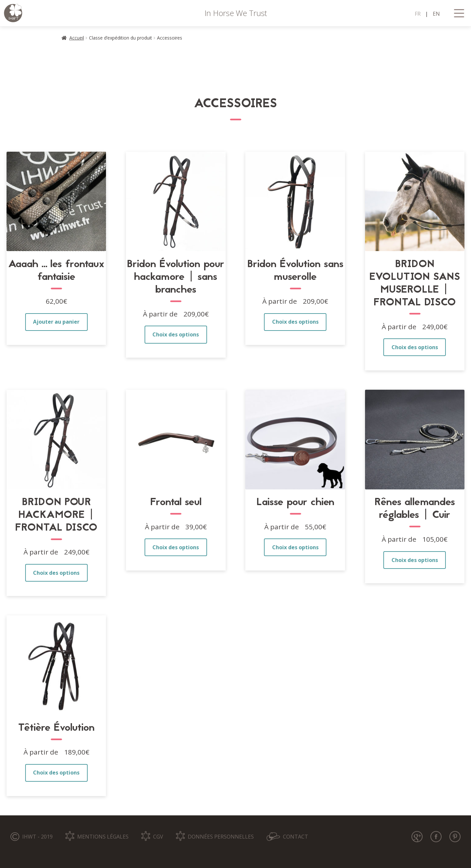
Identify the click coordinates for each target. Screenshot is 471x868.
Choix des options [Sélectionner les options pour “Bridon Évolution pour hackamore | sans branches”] (176, 334)
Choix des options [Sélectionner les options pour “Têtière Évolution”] (56, 773)
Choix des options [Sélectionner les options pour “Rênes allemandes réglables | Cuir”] (415, 560)
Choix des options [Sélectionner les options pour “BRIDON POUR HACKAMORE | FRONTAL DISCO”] (56, 573)
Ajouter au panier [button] (56, 322)
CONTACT (296, 837)
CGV (158, 837)
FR (418, 14)
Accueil (77, 38)
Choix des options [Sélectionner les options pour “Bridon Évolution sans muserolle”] (295, 322)
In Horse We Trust (236, 13)
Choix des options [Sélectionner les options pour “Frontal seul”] (176, 547)
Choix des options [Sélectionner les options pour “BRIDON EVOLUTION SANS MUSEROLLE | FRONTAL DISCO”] (415, 347)
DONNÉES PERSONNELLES (221, 837)
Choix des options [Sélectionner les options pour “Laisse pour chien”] (295, 547)
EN (436, 14)
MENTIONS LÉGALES (103, 837)
